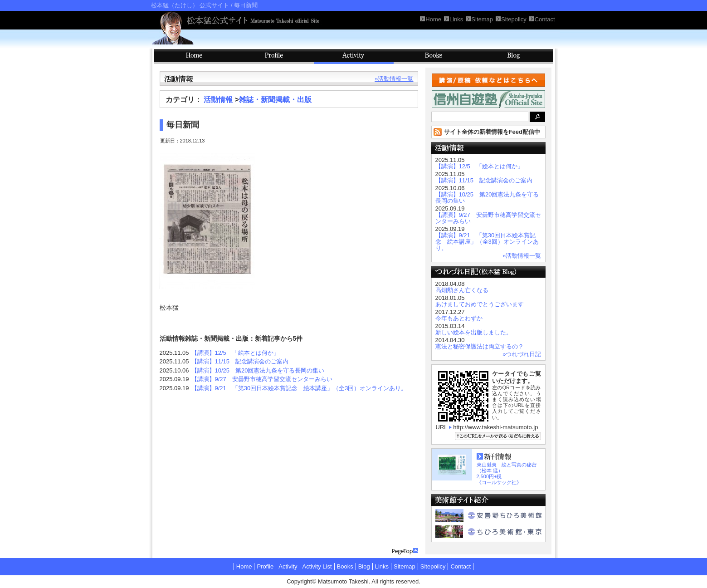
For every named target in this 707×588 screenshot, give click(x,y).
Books (434, 56)
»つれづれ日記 (522, 354)
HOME (194, 56)
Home (244, 566)
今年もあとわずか (459, 318)
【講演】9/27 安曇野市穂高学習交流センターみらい (262, 379)
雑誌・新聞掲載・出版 (275, 100)
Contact (461, 566)
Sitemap (405, 566)
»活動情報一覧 (394, 79)
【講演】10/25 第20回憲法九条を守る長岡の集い (258, 370)
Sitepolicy (433, 566)
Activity (354, 56)
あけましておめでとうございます (480, 304)
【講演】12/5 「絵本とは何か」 (235, 353)
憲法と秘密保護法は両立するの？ (480, 346)
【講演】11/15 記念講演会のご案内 (240, 361)
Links (382, 566)
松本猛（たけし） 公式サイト (190, 5)
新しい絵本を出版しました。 (474, 332)
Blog (513, 56)
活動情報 (218, 100)
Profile (274, 56)
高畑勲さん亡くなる (462, 290)
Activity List (317, 566)
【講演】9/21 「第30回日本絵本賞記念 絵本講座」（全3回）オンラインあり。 (299, 388)
